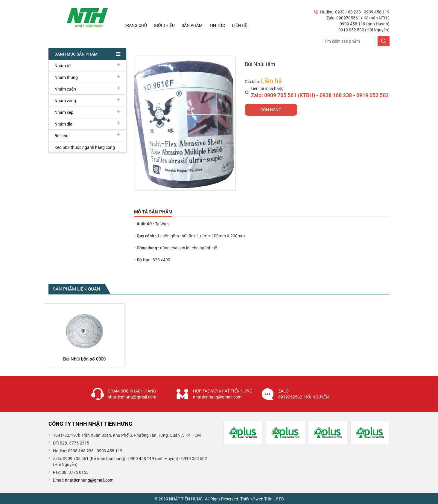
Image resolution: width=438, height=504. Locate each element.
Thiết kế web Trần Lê (259, 499)
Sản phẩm (192, 25)
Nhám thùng (87, 77)
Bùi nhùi (87, 135)
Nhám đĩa (87, 124)
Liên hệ (239, 25)
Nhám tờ (87, 65)
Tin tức (217, 25)
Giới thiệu (164, 25)
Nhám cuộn (87, 89)
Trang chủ (135, 25)
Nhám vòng (87, 100)
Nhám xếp (87, 112)
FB (281, 499)
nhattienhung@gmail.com (89, 480)
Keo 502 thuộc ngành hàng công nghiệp (87, 150)
